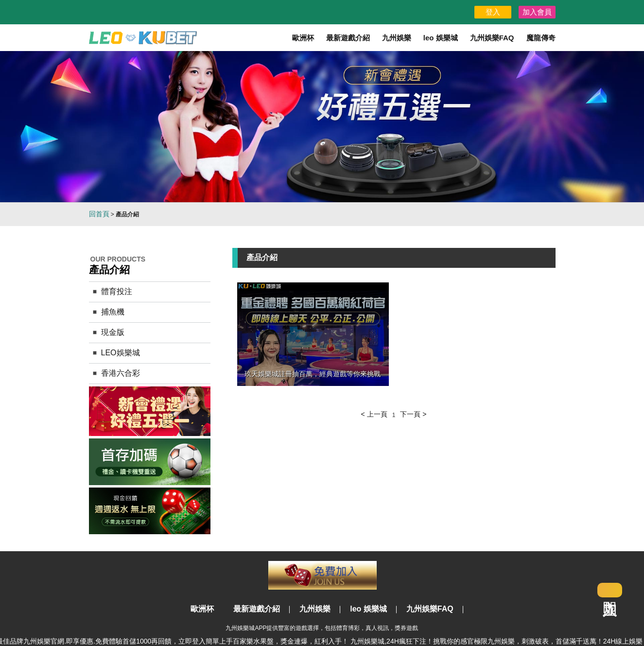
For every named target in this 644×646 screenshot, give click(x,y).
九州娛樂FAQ (492, 38)
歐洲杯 (303, 38)
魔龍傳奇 (541, 38)
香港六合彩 (121, 373)
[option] (322, 127)
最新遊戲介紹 (348, 38)
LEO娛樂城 (121, 353)
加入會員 (537, 12)
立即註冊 (322, 575)
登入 (493, 12)
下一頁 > (413, 414)
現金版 (113, 332)
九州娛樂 (397, 38)
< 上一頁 (374, 414)
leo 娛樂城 (441, 38)
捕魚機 (113, 312)
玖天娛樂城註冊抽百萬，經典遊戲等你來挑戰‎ (313, 374)
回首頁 (99, 214)
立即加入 (610, 590)
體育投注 (117, 291)
